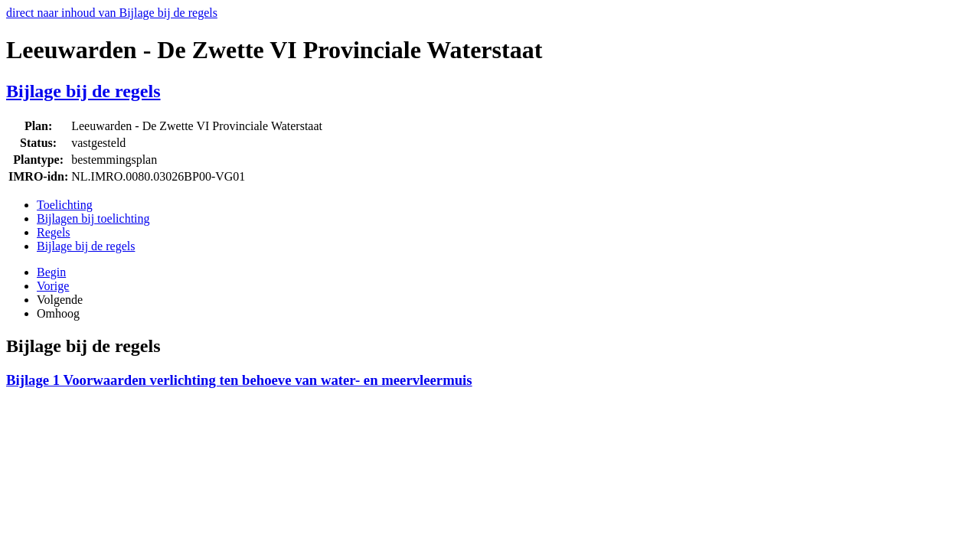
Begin (51, 272)
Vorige (53, 286)
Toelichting (65, 205)
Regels (54, 232)
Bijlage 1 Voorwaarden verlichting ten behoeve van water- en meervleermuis (239, 380)
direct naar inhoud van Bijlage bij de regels (112, 13)
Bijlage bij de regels (83, 91)
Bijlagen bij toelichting (93, 218)
